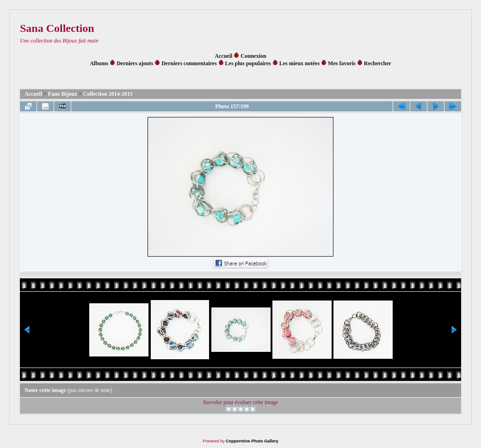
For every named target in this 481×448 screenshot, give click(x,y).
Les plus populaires (248, 63)
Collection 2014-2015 (108, 94)
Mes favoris (342, 63)
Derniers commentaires (189, 63)
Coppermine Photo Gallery (252, 441)
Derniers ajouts (135, 63)
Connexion (253, 56)
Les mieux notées (299, 63)
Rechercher (378, 63)
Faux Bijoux (63, 94)
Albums (99, 63)
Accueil (223, 56)
